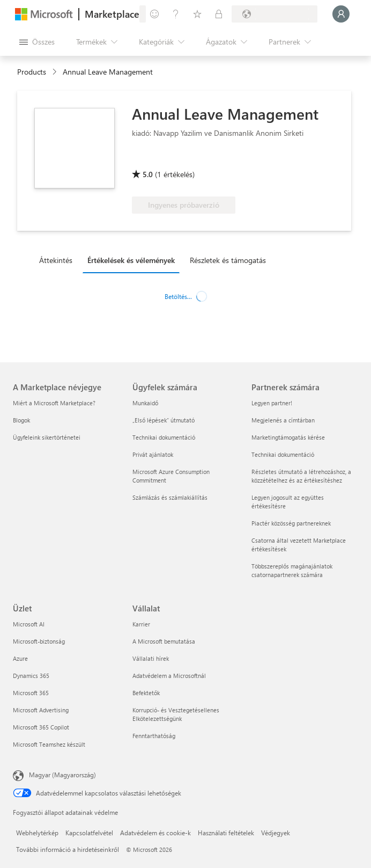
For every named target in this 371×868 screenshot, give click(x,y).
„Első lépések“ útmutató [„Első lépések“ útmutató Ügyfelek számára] (164, 420)
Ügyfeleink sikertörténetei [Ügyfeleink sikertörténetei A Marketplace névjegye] (47, 437)
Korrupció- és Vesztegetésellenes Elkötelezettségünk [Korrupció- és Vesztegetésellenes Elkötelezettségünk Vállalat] (176, 714)
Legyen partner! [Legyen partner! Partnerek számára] (272, 403)
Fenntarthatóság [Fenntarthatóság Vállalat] (154, 736)
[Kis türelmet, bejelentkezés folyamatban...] (341, 14)
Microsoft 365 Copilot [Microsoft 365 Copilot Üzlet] (41, 727)
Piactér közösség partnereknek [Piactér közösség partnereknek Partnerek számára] (291, 523)
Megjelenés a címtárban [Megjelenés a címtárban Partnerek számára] (283, 420)
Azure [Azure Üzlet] (20, 658)
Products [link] (32, 72)
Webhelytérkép (37, 833)
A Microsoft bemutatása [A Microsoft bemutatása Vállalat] (164, 641)
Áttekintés (56, 260)
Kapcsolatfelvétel (89, 833)
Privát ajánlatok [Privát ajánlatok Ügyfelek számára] (153, 454)
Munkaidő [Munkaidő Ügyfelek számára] (145, 403)
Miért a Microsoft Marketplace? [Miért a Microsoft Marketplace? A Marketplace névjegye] (54, 403)
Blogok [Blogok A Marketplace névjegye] (21, 420)
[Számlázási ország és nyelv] (274, 14)
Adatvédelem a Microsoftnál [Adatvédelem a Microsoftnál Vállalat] (169, 676)
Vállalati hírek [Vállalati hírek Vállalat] (151, 658)
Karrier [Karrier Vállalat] (141, 624)
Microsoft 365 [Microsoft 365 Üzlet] (31, 693)
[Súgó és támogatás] (176, 14)
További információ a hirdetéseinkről (68, 849)
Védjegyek (276, 833)
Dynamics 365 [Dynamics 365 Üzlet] (31, 676)
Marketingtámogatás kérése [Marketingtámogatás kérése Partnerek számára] (288, 437)
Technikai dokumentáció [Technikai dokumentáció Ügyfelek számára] (164, 437)
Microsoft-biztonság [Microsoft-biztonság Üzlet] (39, 641)
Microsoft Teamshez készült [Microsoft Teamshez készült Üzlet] (49, 744)
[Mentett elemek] (197, 14)
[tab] (58, 260)
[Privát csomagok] (219, 14)
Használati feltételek (226, 833)
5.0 (148, 174)
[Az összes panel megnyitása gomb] (37, 42)
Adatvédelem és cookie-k (155, 833)
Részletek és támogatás (228, 260)
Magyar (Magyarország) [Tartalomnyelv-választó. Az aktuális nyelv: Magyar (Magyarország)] (62, 775)
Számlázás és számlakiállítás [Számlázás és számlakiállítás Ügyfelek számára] (170, 497)
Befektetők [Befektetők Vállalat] (146, 693)
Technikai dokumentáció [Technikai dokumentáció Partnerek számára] (283, 454)
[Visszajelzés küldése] (154, 14)
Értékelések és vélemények (131, 260)
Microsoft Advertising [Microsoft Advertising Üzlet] (41, 710)
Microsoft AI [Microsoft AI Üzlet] (29, 624)
